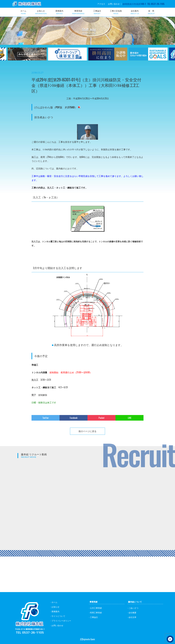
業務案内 (59, 12)
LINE (130, 418)
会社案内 (135, 12)
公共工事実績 (96, 608)
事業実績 (78, 12)
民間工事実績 (96, 612)
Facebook (74, 418)
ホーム (23, 12)
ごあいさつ (133, 608)
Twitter (46, 418)
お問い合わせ (114, 4)
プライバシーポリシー (61, 621)
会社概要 (132, 612)
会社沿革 (132, 617)
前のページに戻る (88, 431)
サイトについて (58, 616)
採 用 (151, 12)
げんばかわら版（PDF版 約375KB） (56, 107)
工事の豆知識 (116, 12)
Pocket (102, 418)
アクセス (101, 4)
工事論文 (97, 12)
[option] (67, 56)
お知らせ (41, 12)
